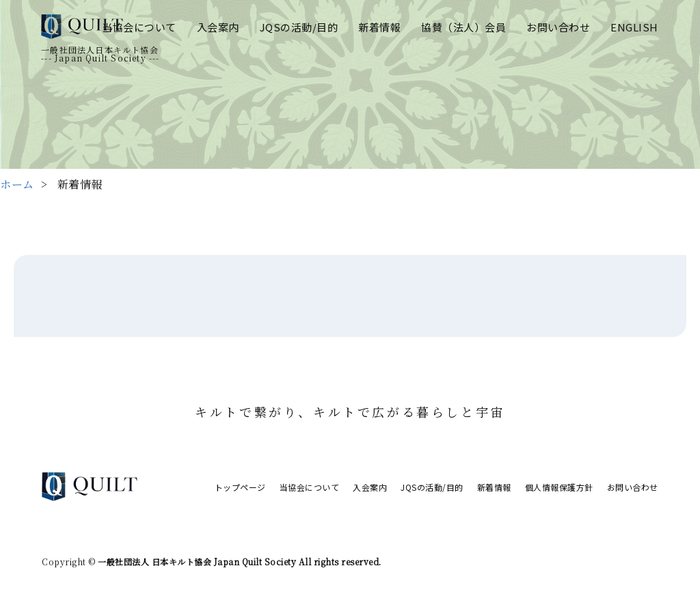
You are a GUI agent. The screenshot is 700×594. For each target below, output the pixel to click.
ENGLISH (634, 27)
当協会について (139, 27)
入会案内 (218, 27)
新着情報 (379, 27)
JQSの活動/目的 (299, 27)
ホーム (17, 184)
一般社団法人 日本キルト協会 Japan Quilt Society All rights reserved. (239, 562)
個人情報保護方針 (559, 487)
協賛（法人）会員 (463, 27)
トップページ (240, 487)
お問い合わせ (558, 27)
